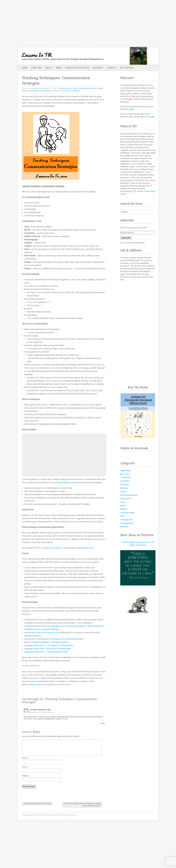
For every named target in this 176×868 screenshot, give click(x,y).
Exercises (124, 488)
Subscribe (126, 238)
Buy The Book (127, 68)
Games (123, 492)
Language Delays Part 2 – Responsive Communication (48, 649)
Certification (126, 477)
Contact (112, 68)
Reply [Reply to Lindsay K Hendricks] (103, 723)
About (49, 68)
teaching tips (33, 91)
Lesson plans (126, 499)
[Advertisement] (88, 21)
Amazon (133, 277)
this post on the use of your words (43, 632)
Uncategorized (127, 523)
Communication (84, 88)
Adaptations (126, 471)
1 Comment (75, 91)
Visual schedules (45, 91)
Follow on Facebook (134, 448)
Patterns (124, 509)
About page (129, 109)
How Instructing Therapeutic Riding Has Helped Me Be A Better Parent (82, 807)
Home (24, 68)
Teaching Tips (64, 88)
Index (59, 68)
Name (25, 760)
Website (25, 778)
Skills (122, 516)
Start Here (36, 68)
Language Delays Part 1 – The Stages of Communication (49, 645)
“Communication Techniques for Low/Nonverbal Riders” (60, 639)
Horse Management (129, 495)
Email (25, 769)
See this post (30, 620)
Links (122, 502)
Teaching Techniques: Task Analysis (37, 806)
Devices (94, 88)
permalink (66, 91)
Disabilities (125, 481)
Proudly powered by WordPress (34, 817)
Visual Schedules (64, 482)
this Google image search (83, 548)
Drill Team (125, 484)
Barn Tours (125, 474)
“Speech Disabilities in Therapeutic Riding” (50, 642)
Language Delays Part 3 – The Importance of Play (46, 652)
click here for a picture (52, 548)
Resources (98, 68)
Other (123, 506)
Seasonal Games (128, 513)
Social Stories (97, 522)
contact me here (35, 684)
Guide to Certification (77, 68)
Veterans (124, 527)
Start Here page (147, 117)
